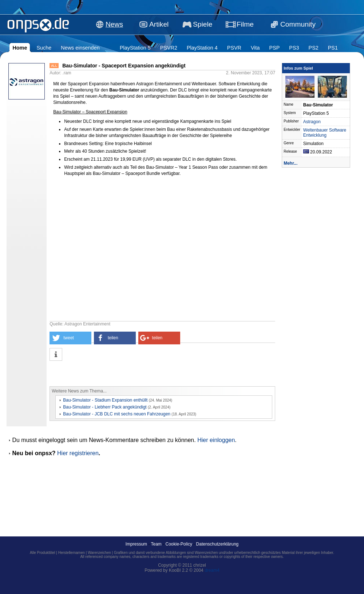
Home (20, 48)
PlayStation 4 (202, 48)
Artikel (159, 24)
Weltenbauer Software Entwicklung (325, 133)
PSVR (234, 48)
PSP (275, 48)
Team (156, 544)
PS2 (314, 48)
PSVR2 (169, 48)
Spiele (203, 24)
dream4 (212, 570)
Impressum (136, 544)
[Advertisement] (135, 374)
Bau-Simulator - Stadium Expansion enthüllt (105, 400)
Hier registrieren (78, 453)
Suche (44, 48)
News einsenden (80, 48)
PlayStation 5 (135, 48)
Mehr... (290, 163)
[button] (70, 338)
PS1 (333, 48)
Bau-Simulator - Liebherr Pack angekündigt (105, 407)
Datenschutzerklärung (217, 544)
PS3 (294, 48)
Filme (245, 24)
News (114, 24)
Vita (255, 48)
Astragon (312, 122)
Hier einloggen (216, 440)
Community (298, 24)
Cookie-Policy (179, 544)
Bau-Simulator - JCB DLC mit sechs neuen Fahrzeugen (117, 414)
